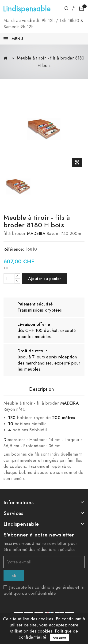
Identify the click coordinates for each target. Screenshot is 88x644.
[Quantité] (9, 279)
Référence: (14, 249)
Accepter (59, 638)
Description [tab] (42, 389)
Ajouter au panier (45, 279)
